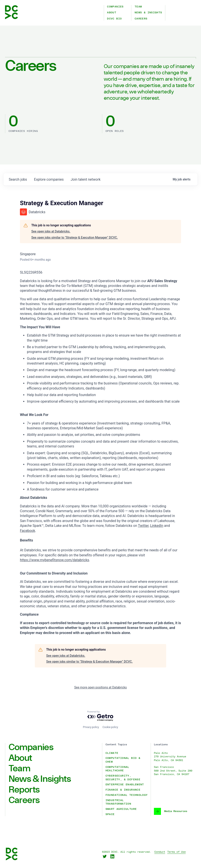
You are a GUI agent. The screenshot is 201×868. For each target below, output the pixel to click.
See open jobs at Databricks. (51, 231)
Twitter (143, 526)
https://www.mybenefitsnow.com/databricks (55, 560)
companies (49, 179)
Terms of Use (176, 852)
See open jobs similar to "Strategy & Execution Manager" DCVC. (75, 238)
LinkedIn (157, 526)
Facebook (27, 531)
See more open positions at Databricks (100, 687)
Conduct (160, 852)
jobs (18, 179)
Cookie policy (110, 727)
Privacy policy (91, 727)
